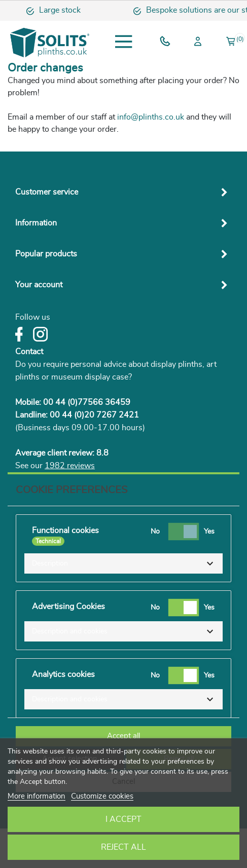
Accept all (123, 736)
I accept (123, 819)
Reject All (123, 847)
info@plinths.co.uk (151, 117)
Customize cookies (102, 796)
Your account (39, 285)
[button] (123, 563)
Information (36, 223)
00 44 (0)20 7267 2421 (94, 415)
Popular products (46, 254)
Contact (29, 352)
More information (37, 796)
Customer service (47, 192)
